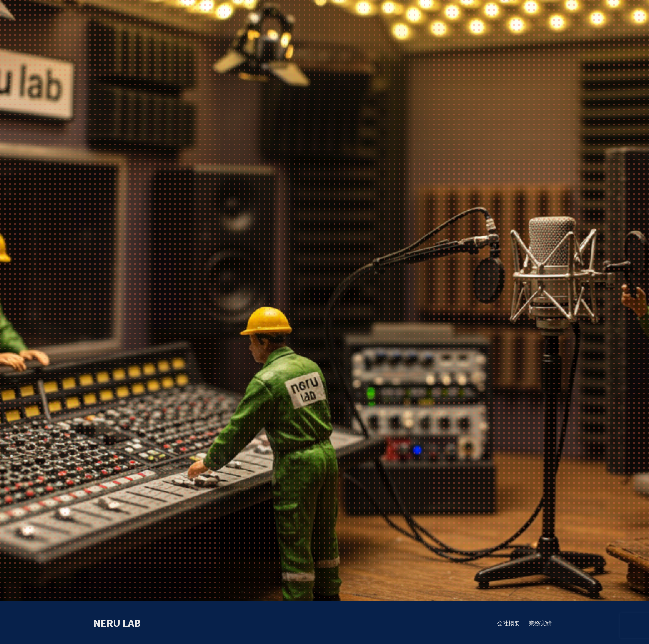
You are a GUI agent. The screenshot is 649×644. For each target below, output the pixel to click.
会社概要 (509, 623)
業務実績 (540, 623)
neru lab (117, 623)
